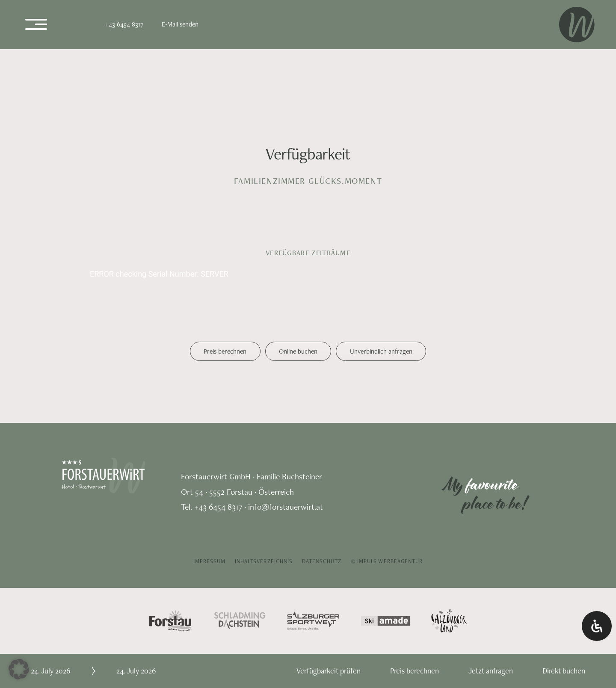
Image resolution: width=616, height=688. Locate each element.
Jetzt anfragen (491, 671)
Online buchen (298, 351)
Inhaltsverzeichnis (264, 561)
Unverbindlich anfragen (381, 351)
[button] (19, 669)
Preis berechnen (225, 351)
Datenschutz (322, 561)
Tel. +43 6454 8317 (212, 507)
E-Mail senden (180, 24)
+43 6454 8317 (124, 24)
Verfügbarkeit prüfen (329, 671)
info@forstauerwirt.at (286, 507)
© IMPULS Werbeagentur (387, 561)
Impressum (210, 561)
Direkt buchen (564, 671)
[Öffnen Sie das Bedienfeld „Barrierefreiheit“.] (597, 626)
